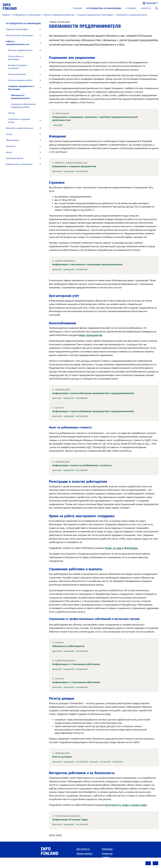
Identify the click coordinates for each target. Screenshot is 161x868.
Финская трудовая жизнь (20, 50)
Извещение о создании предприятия (74, 166)
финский (58, 125)
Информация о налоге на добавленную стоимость (82, 465)
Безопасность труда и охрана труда (126, 805)
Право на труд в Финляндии (121, 548)
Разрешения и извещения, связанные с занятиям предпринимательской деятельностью (95, 119)
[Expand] (40, 29)
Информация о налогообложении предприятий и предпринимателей (93, 393)
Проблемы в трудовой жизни (19, 121)
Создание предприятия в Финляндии (21, 88)
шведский (69, 171)
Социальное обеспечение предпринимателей (23, 106)
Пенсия (11, 113)
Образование (12, 140)
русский (94, 762)
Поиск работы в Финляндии (16, 58)
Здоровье (11, 146)
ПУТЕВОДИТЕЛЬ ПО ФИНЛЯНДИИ (104, 8)
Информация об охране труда (70, 820)
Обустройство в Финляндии (19, 36)
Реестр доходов (62, 757)
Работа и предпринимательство (17, 43)
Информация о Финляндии (19, 164)
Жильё (9, 134)
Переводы (107, 849)
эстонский (105, 762)
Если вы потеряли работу (20, 80)
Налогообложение (17, 74)
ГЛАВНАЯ (77, 8)
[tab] (25, 29)
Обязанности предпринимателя (20, 97)
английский (82, 171)
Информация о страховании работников (76, 664)
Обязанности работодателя (68, 646)
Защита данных (85, 854)
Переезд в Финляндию (17, 29)
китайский (117, 762)
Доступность (83, 849)
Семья (9, 152)
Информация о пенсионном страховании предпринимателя (87, 264)
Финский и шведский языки (19, 128)
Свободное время (15, 158)
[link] (10, 6)
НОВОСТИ (146, 8)
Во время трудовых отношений (18, 67)
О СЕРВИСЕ (131, 8)
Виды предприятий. (91, 335)
